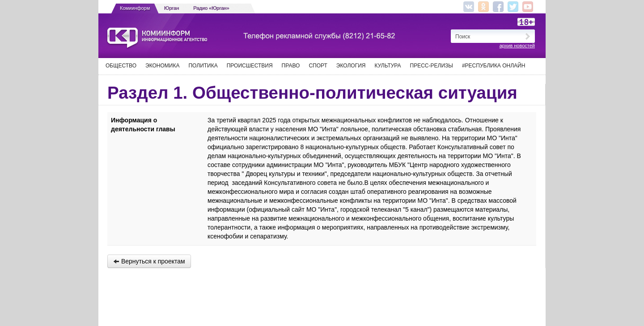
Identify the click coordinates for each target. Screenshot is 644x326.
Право (291, 66)
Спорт (318, 66)
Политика (203, 66)
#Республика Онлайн (494, 66)
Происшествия (250, 66)
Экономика (162, 66)
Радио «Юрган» (212, 8)
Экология (351, 66)
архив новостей (517, 46)
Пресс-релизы (432, 66)
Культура (388, 66)
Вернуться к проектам (149, 261)
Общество (121, 66)
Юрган (172, 8)
